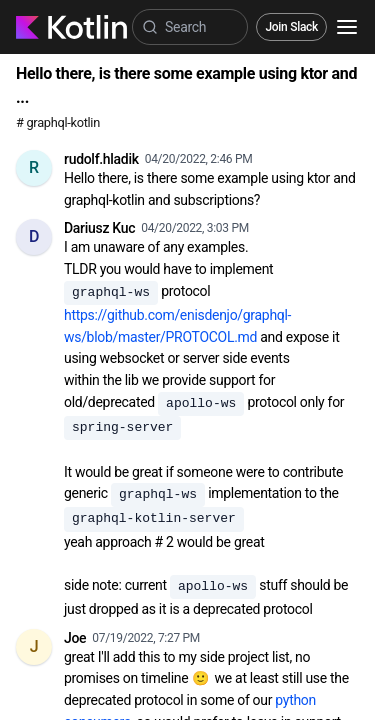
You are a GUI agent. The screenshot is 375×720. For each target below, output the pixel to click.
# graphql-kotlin (58, 122)
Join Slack (291, 27)
